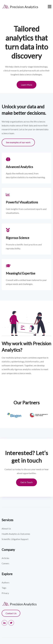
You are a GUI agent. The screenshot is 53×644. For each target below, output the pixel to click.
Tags (4, 588)
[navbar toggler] (50, 6)
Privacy (5, 593)
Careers (5, 563)
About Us (6, 528)
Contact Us (11, 613)
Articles (5, 558)
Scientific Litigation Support (15, 539)
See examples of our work (18, 142)
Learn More (27, 85)
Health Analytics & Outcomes (16, 534)
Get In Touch (26, 482)
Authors (6, 582)
